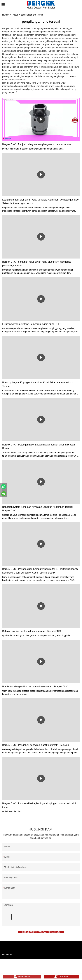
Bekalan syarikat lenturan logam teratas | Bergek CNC (31, 631)
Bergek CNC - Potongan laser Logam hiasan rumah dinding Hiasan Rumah (39, 446)
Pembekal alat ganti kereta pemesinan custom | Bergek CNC (35, 687)
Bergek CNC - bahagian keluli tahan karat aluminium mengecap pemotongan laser (37, 264)
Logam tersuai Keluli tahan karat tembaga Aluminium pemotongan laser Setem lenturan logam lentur (41, 201)
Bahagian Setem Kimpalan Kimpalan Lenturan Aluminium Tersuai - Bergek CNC (38, 509)
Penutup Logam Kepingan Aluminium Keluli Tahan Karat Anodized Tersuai (38, 384)
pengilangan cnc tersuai (32, 15)
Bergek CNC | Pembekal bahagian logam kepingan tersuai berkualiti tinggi (39, 805)
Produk (15, 15)
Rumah (6, 15)
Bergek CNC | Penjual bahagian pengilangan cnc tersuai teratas (37, 144)
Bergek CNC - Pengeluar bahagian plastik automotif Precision (36, 745)
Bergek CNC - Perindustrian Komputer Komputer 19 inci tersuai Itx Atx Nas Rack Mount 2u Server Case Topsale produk (40, 571)
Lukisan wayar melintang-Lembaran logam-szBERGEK (32, 324)
